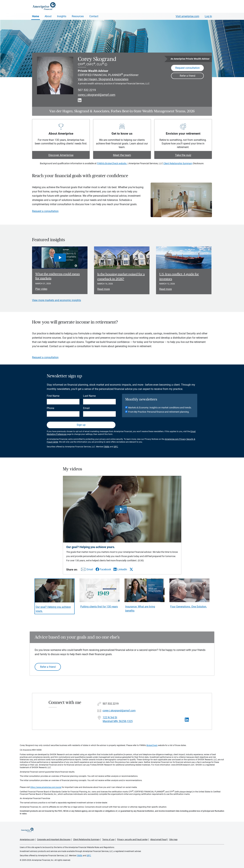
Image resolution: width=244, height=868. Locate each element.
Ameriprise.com (27, 839)
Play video (41, 289)
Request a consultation (45, 211)
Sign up (81, 425)
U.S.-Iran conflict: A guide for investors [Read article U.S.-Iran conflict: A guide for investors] (179, 277)
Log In (208, 16)
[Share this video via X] (131, 569)
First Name (53, 396)
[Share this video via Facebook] (103, 569)
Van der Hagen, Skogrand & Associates (103, 79)
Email (86, 408)
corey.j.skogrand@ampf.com (97, 95)
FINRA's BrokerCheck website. (112, 163)
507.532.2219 (87, 90)
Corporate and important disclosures (54, 839)
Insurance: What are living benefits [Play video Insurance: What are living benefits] (140, 609)
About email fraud (158, 839)
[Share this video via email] (87, 570)
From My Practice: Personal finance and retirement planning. (159, 412)
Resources (78, 16)
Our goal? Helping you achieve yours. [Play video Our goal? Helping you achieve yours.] (53, 609)
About (48, 16)
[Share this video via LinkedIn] (120, 569)
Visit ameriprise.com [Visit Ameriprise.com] (187, 16)
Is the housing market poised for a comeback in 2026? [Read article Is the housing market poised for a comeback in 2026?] (121, 277)
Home (36, 16)
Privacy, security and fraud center (132, 839)
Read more (104, 289)
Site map (173, 839)
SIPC (116, 447)
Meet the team (122, 155)
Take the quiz (183, 155)
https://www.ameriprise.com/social (46, 787)
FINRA (106, 447)
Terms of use (108, 839)
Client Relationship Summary (178, 163)
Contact (94, 16)
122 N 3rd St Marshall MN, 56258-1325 (118, 719)
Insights (62, 16)
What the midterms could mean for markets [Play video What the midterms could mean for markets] (58, 276)
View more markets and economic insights (57, 300)
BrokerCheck (152, 745)
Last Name (89, 396)
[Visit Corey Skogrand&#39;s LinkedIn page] (187, 720)
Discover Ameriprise (61, 155)
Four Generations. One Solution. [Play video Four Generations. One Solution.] (189, 607)
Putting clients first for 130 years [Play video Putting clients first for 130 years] (99, 607)
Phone (50, 408)
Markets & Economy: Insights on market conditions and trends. (160, 408)
